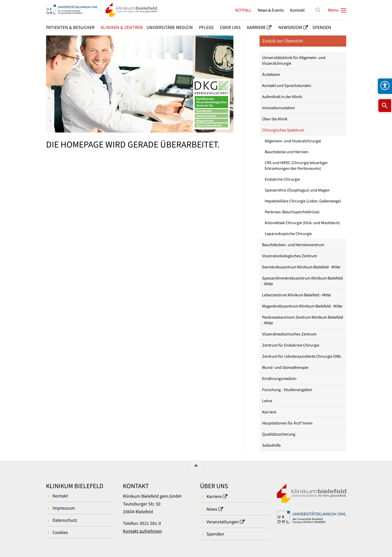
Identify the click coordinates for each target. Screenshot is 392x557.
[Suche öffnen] (385, 106)
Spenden (215, 534)
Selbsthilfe (271, 445)
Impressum (64, 508)
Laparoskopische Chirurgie (288, 234)
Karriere (269, 412)
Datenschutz (65, 520)
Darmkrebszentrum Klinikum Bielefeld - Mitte (301, 267)
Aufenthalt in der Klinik (282, 97)
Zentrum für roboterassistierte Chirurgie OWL (302, 356)
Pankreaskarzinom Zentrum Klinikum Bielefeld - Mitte (303, 320)
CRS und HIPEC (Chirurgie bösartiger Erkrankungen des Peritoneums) (296, 166)
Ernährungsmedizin (279, 379)
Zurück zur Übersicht (283, 41)
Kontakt (297, 10)
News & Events (271, 10)
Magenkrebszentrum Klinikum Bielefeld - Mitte (302, 306)
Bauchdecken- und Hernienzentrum (293, 245)
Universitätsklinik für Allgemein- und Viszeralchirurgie (294, 61)
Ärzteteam (271, 75)
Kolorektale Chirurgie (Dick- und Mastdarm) (302, 223)
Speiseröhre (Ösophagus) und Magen (297, 190)
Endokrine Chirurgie (282, 179)
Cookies (60, 533)
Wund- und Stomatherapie (285, 368)
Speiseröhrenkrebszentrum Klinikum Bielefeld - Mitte (302, 281)
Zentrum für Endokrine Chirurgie (291, 345)
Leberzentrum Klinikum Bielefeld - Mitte (297, 295)
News (212, 509)
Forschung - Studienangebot (287, 390)
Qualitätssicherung (279, 434)
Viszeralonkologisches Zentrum (290, 256)
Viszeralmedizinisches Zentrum (289, 334)
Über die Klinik (275, 119)
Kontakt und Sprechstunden (287, 86)
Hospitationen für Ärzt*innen (287, 423)
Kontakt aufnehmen (142, 531)
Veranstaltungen (223, 522)
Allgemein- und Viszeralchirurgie (293, 141)
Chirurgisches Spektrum (283, 130)
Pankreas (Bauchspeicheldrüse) (292, 212)
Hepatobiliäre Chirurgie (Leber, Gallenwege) (303, 201)
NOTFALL (243, 10)
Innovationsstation (279, 108)
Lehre (267, 401)
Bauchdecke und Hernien (287, 152)
